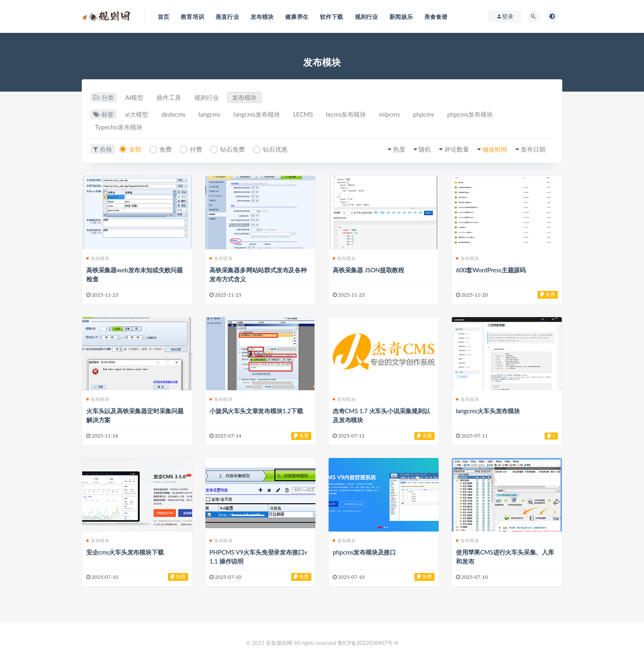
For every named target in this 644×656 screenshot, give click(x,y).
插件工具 (169, 97)
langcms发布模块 (257, 114)
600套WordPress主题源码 (491, 270)
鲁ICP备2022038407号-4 (368, 643)
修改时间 (495, 149)
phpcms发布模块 (470, 114)
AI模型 (134, 97)
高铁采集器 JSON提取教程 (368, 270)
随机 (425, 149)
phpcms (424, 114)
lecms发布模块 (346, 114)
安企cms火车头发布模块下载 (125, 552)
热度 (399, 149)
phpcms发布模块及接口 (364, 552)
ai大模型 (137, 114)
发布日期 (533, 149)
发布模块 (244, 97)
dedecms (174, 114)
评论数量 (457, 149)
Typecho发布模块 (119, 127)
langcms (210, 114)
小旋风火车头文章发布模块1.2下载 (256, 411)
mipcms (389, 114)
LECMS (303, 114)
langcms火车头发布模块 (488, 411)
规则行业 (207, 97)
